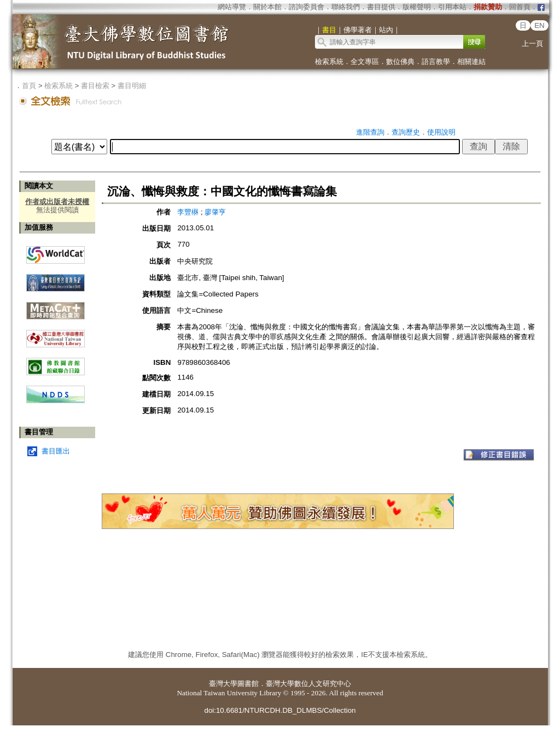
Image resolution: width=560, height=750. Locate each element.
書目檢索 (95, 86)
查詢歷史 (406, 132)
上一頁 (532, 43)
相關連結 (471, 62)
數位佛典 (400, 62)
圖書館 (248, 684)
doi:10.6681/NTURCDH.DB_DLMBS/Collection (280, 710)
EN (539, 25)
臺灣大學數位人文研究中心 (308, 684)
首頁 (29, 86)
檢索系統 (329, 62)
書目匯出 (56, 451)
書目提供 (381, 7)
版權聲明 (417, 7)
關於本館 (267, 7)
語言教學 (436, 62)
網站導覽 (232, 7)
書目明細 (132, 86)
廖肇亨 (215, 212)
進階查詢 (370, 132)
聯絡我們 (346, 7)
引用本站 (452, 7)
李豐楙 (188, 212)
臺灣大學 (223, 684)
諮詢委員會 (307, 7)
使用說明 (441, 132)
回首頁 (520, 7)
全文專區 (365, 62)
